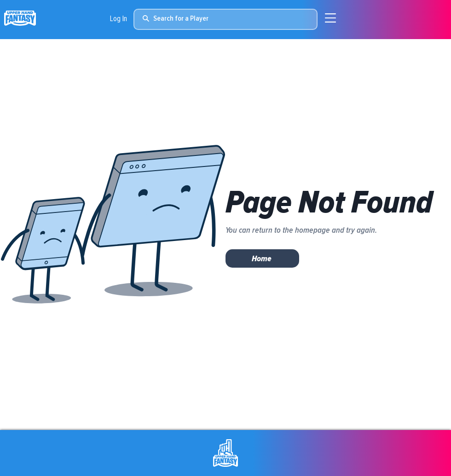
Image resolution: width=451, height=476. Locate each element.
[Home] (262, 258)
